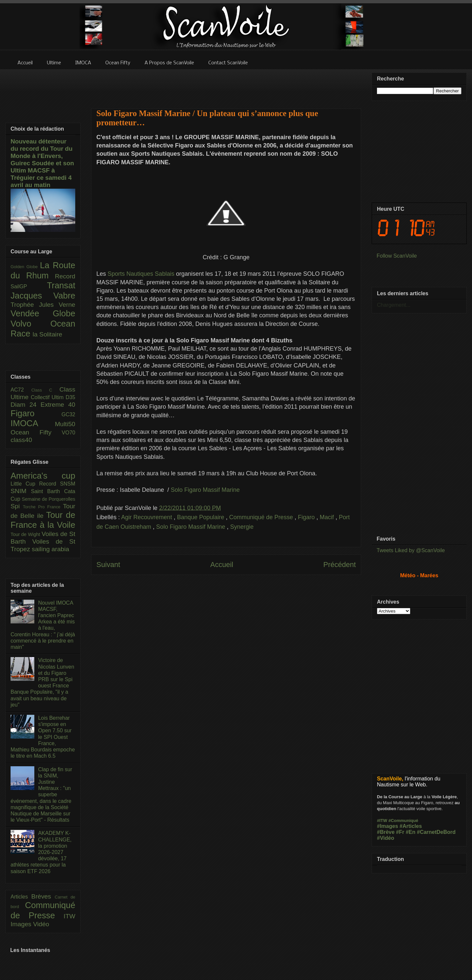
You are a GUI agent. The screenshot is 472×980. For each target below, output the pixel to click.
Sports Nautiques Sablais (141, 274)
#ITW (382, 821)
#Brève (386, 832)
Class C (45, 390)
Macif (327, 517)
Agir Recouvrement (147, 517)
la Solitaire (48, 334)
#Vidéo (386, 838)
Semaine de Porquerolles (49, 499)
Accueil (222, 565)
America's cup (43, 476)
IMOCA (33, 423)
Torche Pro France (43, 507)
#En (410, 832)
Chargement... (394, 305)
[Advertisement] (226, 85)
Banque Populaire (201, 517)
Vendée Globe (43, 313)
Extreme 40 (58, 405)
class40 (21, 440)
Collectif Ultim (48, 397)
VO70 (68, 433)
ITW (69, 916)
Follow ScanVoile (397, 256)
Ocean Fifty (36, 432)
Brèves (43, 896)
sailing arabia (50, 549)
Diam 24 (26, 405)
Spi (17, 506)
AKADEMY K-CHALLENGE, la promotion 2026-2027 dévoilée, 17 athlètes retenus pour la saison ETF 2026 (41, 852)
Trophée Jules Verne (43, 305)
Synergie (242, 527)
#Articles (411, 826)
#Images (388, 826)
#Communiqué (403, 821)
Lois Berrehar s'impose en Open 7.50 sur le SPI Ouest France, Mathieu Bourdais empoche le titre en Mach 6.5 (43, 737)
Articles (21, 897)
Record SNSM (57, 484)
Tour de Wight (26, 534)
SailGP (29, 286)
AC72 (21, 390)
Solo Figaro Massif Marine (205, 490)
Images (22, 924)
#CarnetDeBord (436, 832)
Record (65, 276)
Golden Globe (25, 267)
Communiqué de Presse (262, 517)
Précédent (340, 565)
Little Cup (25, 484)
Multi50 (65, 424)
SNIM (21, 491)
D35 (70, 397)
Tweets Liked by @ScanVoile (411, 550)
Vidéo (41, 924)
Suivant (108, 565)
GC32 (68, 414)
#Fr (400, 832)
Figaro (307, 517)
